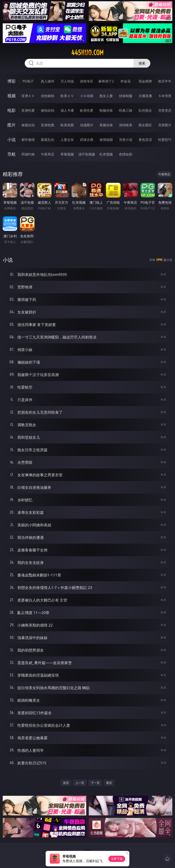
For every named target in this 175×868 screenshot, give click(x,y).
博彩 (12, 81)
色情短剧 (126, 154)
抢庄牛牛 (165, 81)
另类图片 (165, 125)
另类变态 (165, 110)
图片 (12, 125)
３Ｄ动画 (87, 96)
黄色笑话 (145, 140)
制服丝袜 (106, 110)
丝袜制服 (126, 96)
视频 (12, 96)
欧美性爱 (87, 110)
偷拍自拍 (48, 110)
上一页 (80, 783)
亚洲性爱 (28, 110)
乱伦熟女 (145, 110)
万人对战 (67, 81)
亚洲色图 (48, 125)
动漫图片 (87, 125)
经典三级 (126, 110)
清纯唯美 (126, 125)
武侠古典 (87, 140)
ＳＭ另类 (165, 96)
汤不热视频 (87, 154)
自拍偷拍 (48, 96)
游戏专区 (87, 81)
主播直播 (145, 96)
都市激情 (28, 140)
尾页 (109, 783)
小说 (12, 140)
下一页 (95, 783)
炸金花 (126, 81)
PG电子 (28, 81)
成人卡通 (67, 110)
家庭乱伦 (48, 140)
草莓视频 (67, 154)
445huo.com (87, 53)
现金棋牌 (145, 81)
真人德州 (48, 81)
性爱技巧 (165, 140)
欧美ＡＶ (67, 96)
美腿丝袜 (106, 125)
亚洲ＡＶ (28, 96)
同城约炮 (28, 154)
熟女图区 (145, 125)
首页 (66, 783)
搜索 (142, 63)
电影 (12, 110)
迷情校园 (106, 140)
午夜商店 (48, 154)
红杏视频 (106, 154)
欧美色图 (67, 125)
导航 (12, 154)
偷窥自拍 (28, 125)
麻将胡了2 (106, 81)
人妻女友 (67, 140)
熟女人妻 (106, 96)
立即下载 (117, 859)
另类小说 (126, 140)
